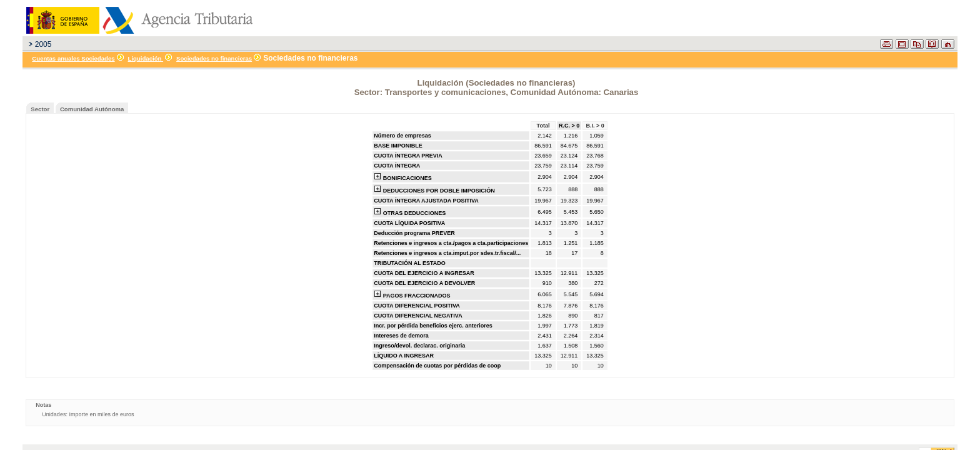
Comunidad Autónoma (92, 109)
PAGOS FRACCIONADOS (412, 294)
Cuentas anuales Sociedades (73, 58)
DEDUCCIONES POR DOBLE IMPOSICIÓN (434, 189)
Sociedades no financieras (214, 58)
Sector (40, 109)
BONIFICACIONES (403, 177)
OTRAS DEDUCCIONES (410, 212)
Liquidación (146, 58)
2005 (43, 44)
